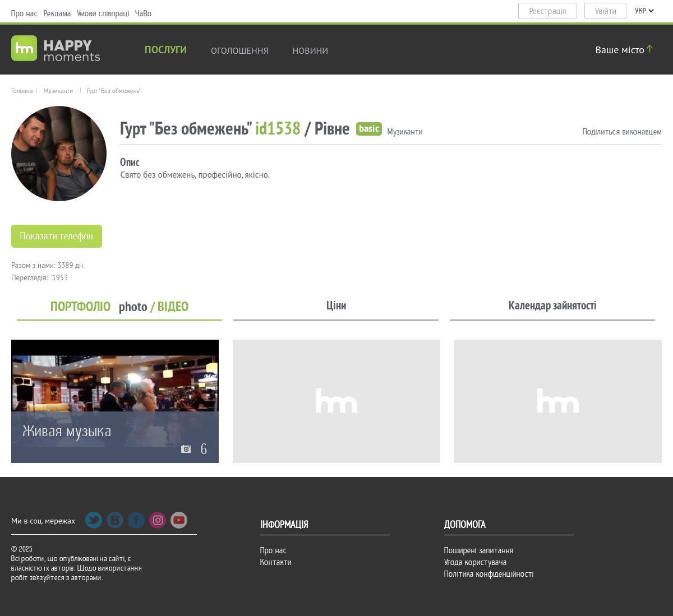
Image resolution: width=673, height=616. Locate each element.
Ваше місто (626, 50)
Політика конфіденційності (489, 574)
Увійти (606, 11)
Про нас (25, 13)
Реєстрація (548, 11)
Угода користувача (476, 562)
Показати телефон (57, 236)
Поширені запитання (479, 550)
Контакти (276, 562)
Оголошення (240, 50)
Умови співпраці (103, 13)
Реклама (57, 13)
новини (311, 50)
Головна (22, 91)
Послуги (166, 51)
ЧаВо (144, 13)
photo (133, 307)
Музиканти (58, 91)
